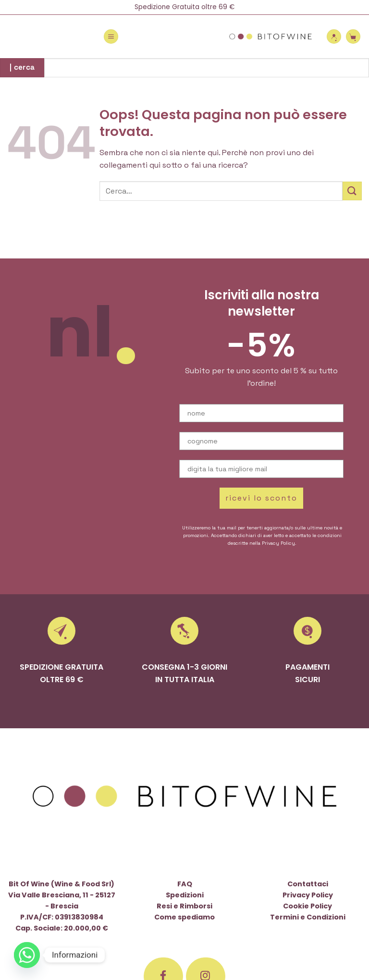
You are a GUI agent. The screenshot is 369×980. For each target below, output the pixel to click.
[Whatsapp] (27, 955)
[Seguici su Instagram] (206, 825)
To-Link (172, 923)
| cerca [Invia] (22, 67)
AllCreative (263, 923)
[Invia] (352, 191)
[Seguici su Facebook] (163, 825)
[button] (111, 37)
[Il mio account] (334, 37)
